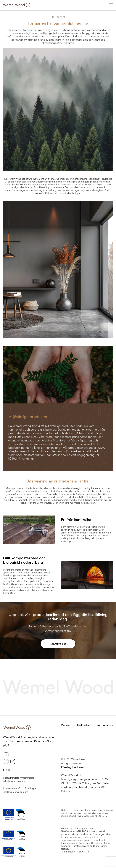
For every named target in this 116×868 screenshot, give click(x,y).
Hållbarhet (84, 725)
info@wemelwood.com (15, 792)
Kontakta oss (58, 644)
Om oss (66, 725)
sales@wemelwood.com (16, 781)
